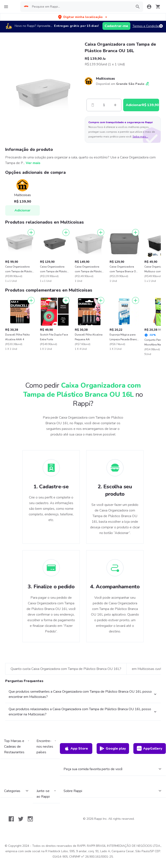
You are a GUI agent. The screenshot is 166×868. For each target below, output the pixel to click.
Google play (113, 749)
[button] (83, 17)
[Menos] (93, 105)
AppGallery (150, 749)
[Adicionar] (31, 232)
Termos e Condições (146, 26)
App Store (76, 749)
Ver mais (33, 163)
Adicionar (22, 210)
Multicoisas (105, 79)
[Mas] (115, 105)
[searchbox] (81, 7)
